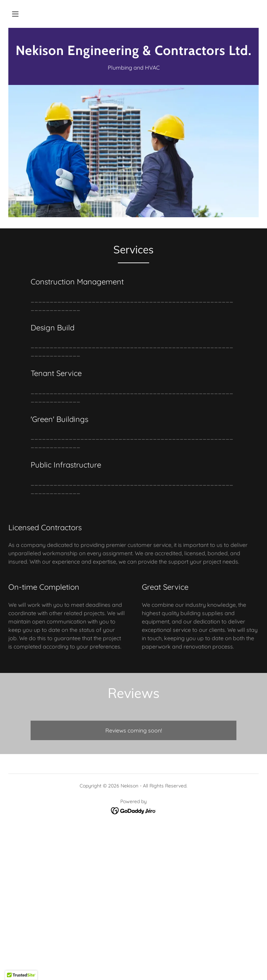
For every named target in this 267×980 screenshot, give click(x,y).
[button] (15, 14)
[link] (133, 53)
